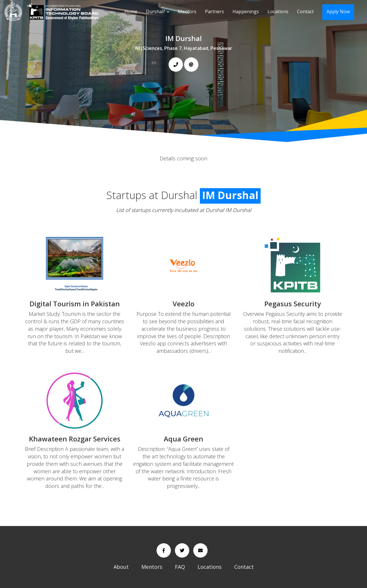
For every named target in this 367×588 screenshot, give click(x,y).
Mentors (187, 11)
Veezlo (183, 304)
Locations (278, 11)
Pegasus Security (293, 304)
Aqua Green (183, 439)
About (121, 567)
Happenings (246, 11)
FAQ (180, 567)
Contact (305, 11)
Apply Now (338, 11)
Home (131, 11)
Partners (214, 11)
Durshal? (158, 11)
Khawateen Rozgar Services (75, 439)
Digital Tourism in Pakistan (75, 304)
